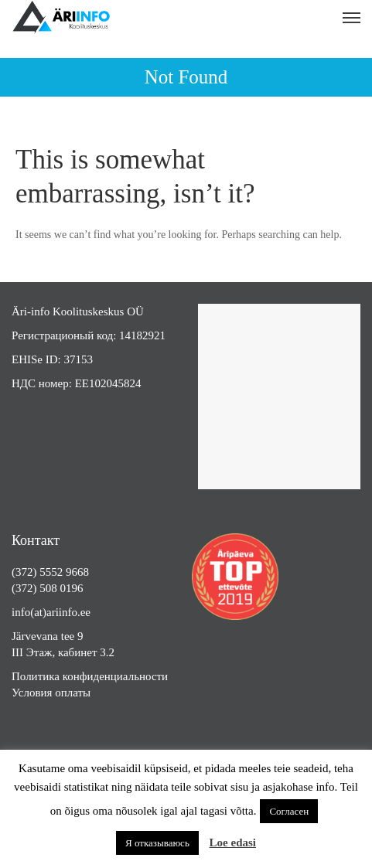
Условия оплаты (51, 693)
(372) (26, 572)
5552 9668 (64, 572)
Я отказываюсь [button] (157, 843)
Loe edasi (233, 842)
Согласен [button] (289, 811)
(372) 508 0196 (48, 588)
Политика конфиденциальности (90, 676)
